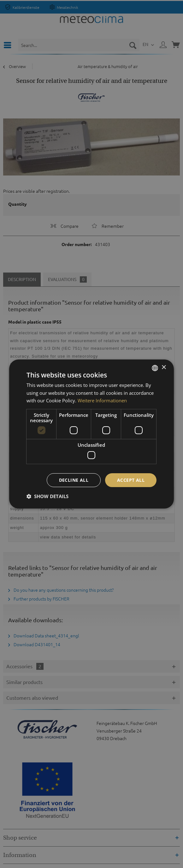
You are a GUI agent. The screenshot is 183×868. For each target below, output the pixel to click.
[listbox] (155, 368)
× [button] (164, 368)
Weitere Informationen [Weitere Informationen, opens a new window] (102, 400)
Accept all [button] (131, 480)
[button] (47, 496)
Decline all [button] (74, 480)
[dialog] (91, 434)
